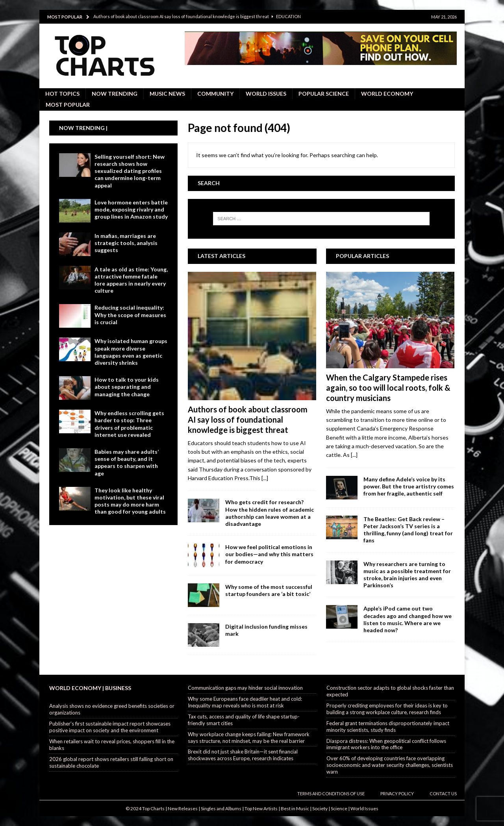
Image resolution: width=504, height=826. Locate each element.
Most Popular (68, 105)
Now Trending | (83, 128)
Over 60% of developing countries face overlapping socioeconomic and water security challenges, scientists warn (390, 765)
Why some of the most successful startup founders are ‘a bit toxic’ (269, 590)
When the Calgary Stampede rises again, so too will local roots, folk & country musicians (388, 388)
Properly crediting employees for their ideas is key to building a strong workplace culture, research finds (387, 709)
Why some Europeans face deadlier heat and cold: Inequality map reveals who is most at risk (245, 702)
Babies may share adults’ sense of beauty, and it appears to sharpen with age (127, 462)
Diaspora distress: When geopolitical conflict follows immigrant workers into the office (386, 744)
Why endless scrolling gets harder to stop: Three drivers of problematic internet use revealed (129, 424)
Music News (167, 94)
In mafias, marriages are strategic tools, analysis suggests (126, 243)
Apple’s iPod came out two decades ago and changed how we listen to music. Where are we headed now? (408, 619)
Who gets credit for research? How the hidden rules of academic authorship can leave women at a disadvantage (270, 513)
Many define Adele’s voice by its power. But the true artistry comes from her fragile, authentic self (409, 486)
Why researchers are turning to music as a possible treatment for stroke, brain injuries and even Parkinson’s (407, 575)
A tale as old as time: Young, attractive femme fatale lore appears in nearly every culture (131, 280)
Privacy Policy (397, 794)
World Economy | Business (90, 688)
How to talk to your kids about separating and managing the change (127, 387)
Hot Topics (62, 94)
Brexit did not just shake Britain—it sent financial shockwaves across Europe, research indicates (243, 755)
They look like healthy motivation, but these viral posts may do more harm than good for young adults (130, 501)
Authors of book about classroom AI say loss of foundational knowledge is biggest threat (248, 419)
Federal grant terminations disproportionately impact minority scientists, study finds (388, 727)
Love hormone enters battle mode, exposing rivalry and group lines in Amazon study (131, 209)
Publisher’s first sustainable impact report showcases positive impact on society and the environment (110, 727)
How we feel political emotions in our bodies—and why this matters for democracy (269, 554)
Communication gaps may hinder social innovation (245, 688)
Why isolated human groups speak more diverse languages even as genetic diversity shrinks (131, 352)
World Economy (387, 94)
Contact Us (443, 794)
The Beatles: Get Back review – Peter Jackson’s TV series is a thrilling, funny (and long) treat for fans (408, 530)
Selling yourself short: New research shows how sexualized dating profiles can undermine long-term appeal (130, 171)
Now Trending (115, 94)
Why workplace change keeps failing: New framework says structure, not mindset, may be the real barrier (249, 738)
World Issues (266, 94)
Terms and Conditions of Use (331, 794)
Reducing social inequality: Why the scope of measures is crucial (130, 315)
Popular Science (324, 94)
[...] (265, 478)
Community (215, 94)
